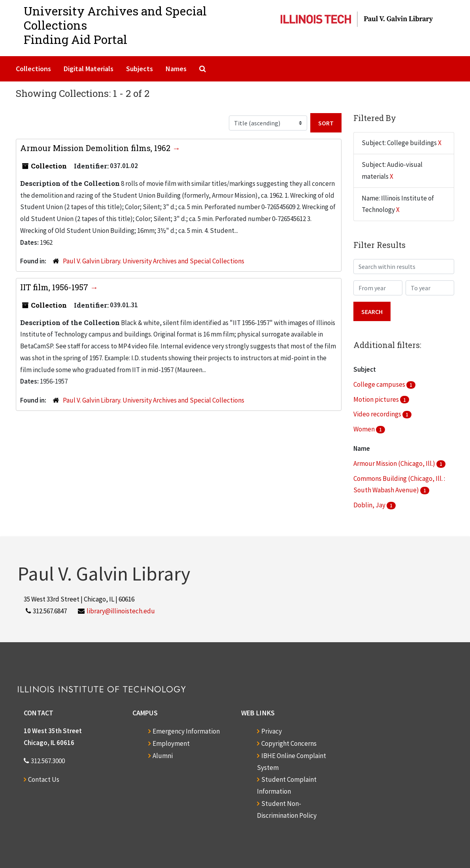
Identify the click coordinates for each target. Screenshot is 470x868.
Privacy (272, 731)
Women (365, 429)
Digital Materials (89, 69)
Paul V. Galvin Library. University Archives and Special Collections (154, 261)
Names (176, 69)
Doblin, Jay (370, 505)
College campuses (380, 384)
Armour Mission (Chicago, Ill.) (395, 463)
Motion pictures (377, 399)
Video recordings (378, 414)
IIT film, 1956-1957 (55, 287)
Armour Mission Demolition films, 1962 (96, 148)
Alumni (163, 756)
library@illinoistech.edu (121, 611)
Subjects (140, 69)
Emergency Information (186, 731)
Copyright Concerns (289, 743)
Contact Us (44, 779)
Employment (171, 743)
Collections (33, 69)
